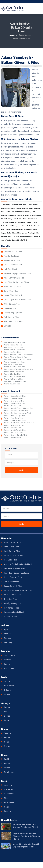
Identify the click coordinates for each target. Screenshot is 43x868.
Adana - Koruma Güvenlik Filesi (15, 381)
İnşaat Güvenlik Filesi (13, 295)
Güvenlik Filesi (10, 326)
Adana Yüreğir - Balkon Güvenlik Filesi (14, 240)
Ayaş (6, 629)
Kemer (7, 707)
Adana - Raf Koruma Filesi (13, 379)
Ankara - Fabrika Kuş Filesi (13, 398)
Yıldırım (7, 733)
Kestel (7, 737)
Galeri (7, 807)
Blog (6, 798)
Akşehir (7, 763)
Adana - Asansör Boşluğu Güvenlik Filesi (18, 355)
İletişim (7, 811)
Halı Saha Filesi (10, 269)
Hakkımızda (9, 794)
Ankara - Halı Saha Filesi (13, 406)
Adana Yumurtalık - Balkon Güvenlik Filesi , (26, 236)
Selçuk (7, 681)
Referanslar (9, 802)
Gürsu (7, 742)
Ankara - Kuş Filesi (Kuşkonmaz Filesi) (18, 413)
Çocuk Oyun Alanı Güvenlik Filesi (18, 300)
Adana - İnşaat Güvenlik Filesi (15, 367)
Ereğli (7, 759)
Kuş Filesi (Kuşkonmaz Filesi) (16, 282)
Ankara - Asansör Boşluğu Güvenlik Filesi (19, 408)
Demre (7, 716)
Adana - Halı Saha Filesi (12, 352)
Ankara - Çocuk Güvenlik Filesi (15, 403)
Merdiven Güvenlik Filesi (14, 278)
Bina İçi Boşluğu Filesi (13, 313)
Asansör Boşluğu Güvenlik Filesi (17, 274)
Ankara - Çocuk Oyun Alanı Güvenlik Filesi (19, 423)
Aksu (6, 712)
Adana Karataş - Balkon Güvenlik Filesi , (25, 219)
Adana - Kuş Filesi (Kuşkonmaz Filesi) (17, 360)
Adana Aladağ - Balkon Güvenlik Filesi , (14, 205)
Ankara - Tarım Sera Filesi (13, 418)
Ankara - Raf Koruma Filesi (14, 433)
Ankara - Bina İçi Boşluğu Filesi (15, 430)
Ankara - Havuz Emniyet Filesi (15, 416)
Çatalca (7, 660)
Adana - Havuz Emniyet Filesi (15, 362)
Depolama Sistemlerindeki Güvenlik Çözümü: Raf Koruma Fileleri (26, 836)
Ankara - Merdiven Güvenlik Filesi (16, 411)
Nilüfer (7, 746)
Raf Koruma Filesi (12, 317)
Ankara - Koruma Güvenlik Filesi (15, 435)
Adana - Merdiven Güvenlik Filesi (16, 357)
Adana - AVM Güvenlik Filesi (14, 372)
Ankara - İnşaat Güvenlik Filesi (15, 420)
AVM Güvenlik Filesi (12, 304)
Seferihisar (9, 686)
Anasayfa (13, 35)
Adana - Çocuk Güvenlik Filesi (15, 350)
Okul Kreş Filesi (10, 308)
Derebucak (9, 772)
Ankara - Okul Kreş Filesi (13, 428)
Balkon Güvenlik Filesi (13, 252)
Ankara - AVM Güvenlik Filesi (14, 425)
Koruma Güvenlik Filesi (14, 321)
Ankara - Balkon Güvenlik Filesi (15, 396)
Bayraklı (8, 694)
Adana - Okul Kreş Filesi (12, 374)
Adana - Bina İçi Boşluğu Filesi (15, 377)
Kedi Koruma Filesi (12, 260)
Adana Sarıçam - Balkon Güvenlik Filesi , (20, 230)
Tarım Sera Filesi (11, 291)
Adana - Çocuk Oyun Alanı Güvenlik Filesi (19, 369)
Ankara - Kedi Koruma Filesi (14, 401)
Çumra (7, 768)
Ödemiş (8, 690)
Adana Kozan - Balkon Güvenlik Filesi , (14, 222)
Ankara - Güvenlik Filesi (12, 437)
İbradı (7, 720)
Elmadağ (8, 642)
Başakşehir (9, 668)
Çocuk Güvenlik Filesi (13, 265)
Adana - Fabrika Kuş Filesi (13, 345)
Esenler (7, 664)
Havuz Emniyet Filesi (13, 287)
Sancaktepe (9, 655)
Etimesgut (9, 638)
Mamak (7, 634)
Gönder (21, 470)
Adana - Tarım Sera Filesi (13, 364)
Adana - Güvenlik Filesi (12, 384)
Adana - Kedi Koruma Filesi (14, 347)
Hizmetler (8, 789)
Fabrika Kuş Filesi (11, 256)
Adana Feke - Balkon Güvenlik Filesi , (19, 212)
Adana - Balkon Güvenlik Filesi (15, 342)
